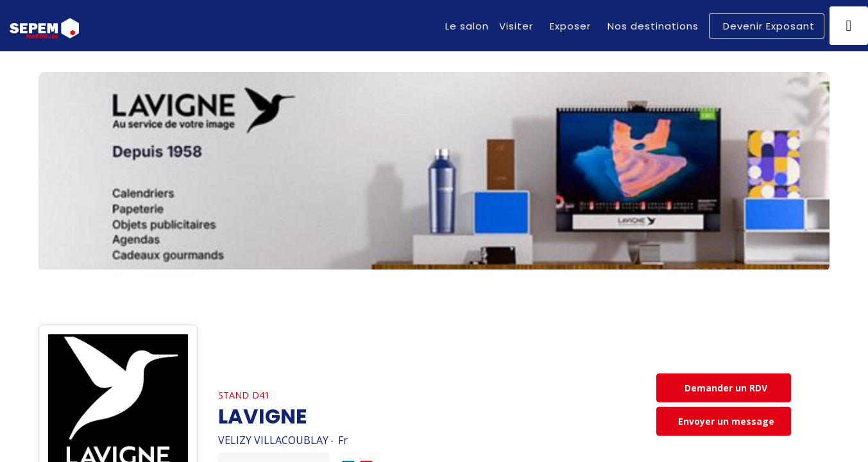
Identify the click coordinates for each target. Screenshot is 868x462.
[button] (767, 26)
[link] (467, 26)
